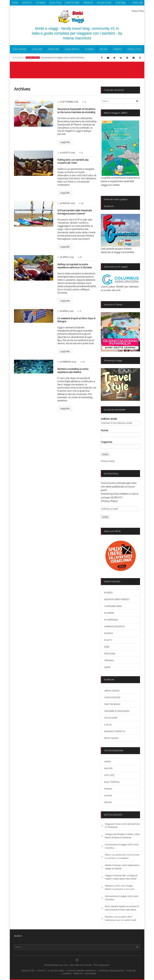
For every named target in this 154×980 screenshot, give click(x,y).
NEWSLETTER (28, 971)
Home (15, 3)
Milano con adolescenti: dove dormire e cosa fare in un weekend (122, 856)
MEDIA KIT (78, 974)
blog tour (55, 3)
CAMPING (117, 49)
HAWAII (107, 762)
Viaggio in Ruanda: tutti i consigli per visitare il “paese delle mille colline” (121, 877)
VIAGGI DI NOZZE (112, 698)
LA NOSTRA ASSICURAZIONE (111, 971)
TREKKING (109, 660)
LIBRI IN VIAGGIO (112, 691)
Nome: (105, 430)
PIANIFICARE (54, 49)
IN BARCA (108, 633)
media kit (88, 3)
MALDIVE (108, 768)
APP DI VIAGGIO (111, 738)
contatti (27, 3)
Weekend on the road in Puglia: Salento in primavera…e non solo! (120, 887)
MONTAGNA (110, 654)
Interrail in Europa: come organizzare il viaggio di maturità (122, 867)
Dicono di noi (104, 3)
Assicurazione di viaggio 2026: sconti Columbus (63, 58)
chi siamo (41, 3)
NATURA (103, 49)
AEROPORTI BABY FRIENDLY (117, 599)
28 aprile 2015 (65, 257)
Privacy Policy (138, 11)
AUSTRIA (108, 796)
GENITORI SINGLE (112, 704)
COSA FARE (37, 49)
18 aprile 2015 (65, 311)
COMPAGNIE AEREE (113, 606)
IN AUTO (108, 640)
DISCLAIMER (91, 974)
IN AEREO (90, 49)
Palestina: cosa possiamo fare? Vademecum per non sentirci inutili (121, 918)
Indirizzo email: (109, 419)
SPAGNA (108, 802)
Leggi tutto (65, 142)
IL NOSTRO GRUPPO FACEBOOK (81, 971)
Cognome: (107, 442)
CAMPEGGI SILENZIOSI (114, 627)
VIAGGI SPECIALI (72, 49)
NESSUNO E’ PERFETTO (115, 731)
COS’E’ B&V (120, 3)
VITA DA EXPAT (111, 718)
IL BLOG (108, 725)
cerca (137, 3)
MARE (107, 647)
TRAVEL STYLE (134, 49)
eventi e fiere (72, 3)
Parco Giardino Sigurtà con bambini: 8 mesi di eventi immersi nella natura (122, 908)
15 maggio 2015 (66, 203)
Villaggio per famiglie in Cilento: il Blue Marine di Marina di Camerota (122, 836)
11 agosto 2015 (66, 153)
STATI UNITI (109, 775)
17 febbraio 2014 (67, 362)
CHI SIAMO (67, 974)
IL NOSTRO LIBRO (56, 971)
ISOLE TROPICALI (112, 782)
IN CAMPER (109, 613)
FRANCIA (108, 789)
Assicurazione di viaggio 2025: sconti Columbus (121, 898)
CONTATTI (41, 971)
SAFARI (107, 667)
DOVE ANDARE (19, 49)
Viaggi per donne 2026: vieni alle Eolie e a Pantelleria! (122, 826)
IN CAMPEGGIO (111, 620)
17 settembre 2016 (68, 102)
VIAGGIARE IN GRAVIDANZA (117, 711)
